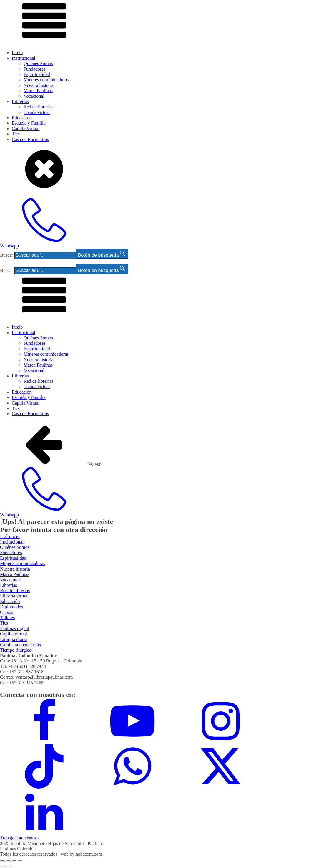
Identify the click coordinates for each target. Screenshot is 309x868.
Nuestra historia (39, 85)
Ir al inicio (10, 536)
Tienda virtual (37, 112)
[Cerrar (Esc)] (20, 861)
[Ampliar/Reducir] (2, 861)
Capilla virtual (14, 634)
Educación (22, 118)
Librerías (20, 101)
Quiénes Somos (38, 63)
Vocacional (34, 96)
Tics (16, 134)
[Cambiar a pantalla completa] (8, 861)
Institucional (24, 58)
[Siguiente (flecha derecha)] (8, 867)
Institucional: (12, 542)
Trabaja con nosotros (20, 838)
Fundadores (35, 69)
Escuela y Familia (29, 123)
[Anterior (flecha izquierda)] (2, 867)
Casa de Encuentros (30, 139)
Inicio (17, 53)
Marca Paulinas (38, 91)
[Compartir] (14, 861)
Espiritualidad (37, 74)
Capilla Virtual (26, 129)
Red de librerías (38, 107)
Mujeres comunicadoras (46, 80)
